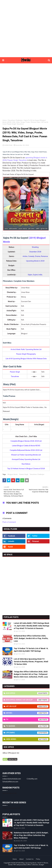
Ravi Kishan (26, 464)
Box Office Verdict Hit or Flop (27, 700)
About (21, 859)
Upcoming (27, 733)
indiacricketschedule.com (12, 779)
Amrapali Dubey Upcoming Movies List (26, 459)
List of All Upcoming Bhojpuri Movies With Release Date (26, 359)
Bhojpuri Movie (13, 474)
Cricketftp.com (32, 779)
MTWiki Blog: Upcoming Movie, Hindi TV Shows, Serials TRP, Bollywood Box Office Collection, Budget (28, 864)
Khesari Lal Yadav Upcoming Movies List (26, 455)
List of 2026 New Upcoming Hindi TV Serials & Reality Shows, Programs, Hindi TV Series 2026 (31, 662)
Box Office (27, 693)
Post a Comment (9, 522)
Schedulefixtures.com (10, 782)
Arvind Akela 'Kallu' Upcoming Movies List (26, 349)
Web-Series (27, 739)
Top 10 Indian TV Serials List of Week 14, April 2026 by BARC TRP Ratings (31, 650)
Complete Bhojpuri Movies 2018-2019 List (26, 441)
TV (27, 720)
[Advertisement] (26, 29)
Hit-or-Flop (27, 706)
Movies (27, 713)
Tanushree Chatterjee (15, 120)
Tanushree (23, 160)
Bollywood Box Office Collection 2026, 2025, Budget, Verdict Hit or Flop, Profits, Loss (31, 638)
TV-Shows (27, 726)
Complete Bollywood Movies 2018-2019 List (26, 450)
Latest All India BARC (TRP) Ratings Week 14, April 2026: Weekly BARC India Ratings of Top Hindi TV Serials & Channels (32, 626)
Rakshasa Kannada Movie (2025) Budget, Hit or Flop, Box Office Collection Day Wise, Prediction (31, 835)
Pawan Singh (13, 160)
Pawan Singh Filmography (26, 354)
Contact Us (30, 859)
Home (5, 120)
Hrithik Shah (8, 145)
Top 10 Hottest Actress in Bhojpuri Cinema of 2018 (26, 469)
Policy (38, 859)
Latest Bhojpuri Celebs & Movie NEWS (26, 446)
